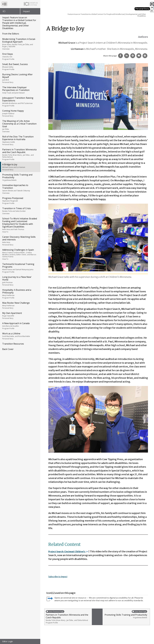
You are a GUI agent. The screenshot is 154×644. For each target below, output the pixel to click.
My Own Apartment (20, 315)
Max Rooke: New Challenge (20, 305)
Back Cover (8, 349)
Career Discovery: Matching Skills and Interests (20, 241)
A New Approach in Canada (20, 326)
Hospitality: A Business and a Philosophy (20, 294)
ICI (4, 11)
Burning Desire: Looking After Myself (20, 78)
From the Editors (11, 34)
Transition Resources (13, 344)
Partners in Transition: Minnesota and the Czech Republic (20, 154)
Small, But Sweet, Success (20, 67)
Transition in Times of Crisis (20, 211)
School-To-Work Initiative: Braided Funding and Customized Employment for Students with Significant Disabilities (20, 225)
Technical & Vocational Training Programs (20, 268)
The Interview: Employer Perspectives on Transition (20, 90)
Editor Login (8, 641)
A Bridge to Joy (20, 167)
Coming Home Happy (20, 113)
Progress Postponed (20, 201)
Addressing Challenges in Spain (20, 254)
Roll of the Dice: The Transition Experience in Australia (20, 140)
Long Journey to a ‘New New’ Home (20, 281)
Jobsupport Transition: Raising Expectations (20, 102)
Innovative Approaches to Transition (20, 189)
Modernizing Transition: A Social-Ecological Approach (20, 44)
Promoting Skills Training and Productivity (20, 177)
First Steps (20, 56)
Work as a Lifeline (20, 336)
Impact (26, 11)
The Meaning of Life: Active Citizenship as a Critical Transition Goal (20, 126)
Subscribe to (59, 577)
